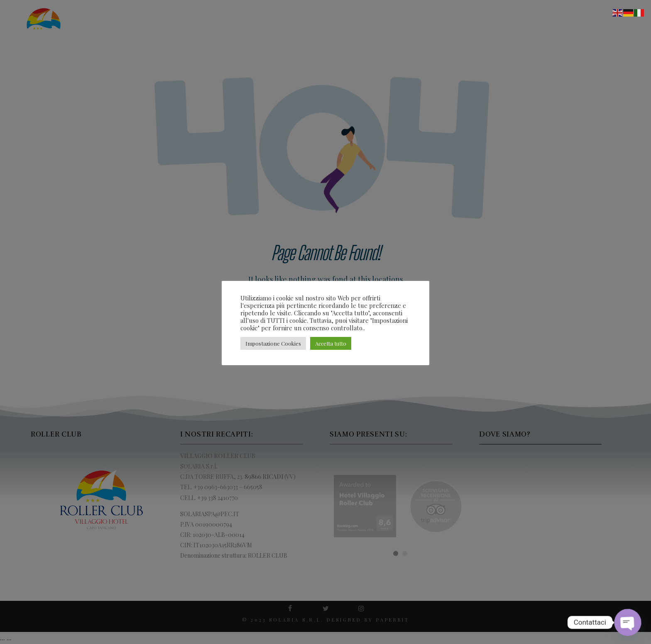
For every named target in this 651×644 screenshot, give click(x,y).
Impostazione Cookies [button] (273, 343)
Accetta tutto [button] (331, 343)
